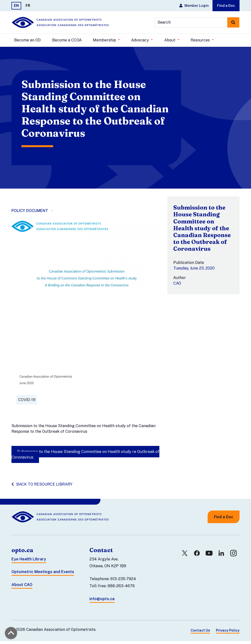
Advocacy (140, 40)
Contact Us (200, 633)
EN (16, 5)
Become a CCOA (67, 40)
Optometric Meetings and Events (43, 575)
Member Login (194, 5)
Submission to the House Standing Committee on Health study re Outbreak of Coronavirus (85, 457)
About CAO (22, 588)
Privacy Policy (228, 633)
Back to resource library (42, 487)
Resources (201, 40)
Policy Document (30, 214)
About (170, 40)
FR (28, 5)
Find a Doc (226, 5)
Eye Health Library (29, 562)
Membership (105, 40)
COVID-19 (27, 402)
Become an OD (27, 40)
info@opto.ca (102, 601)
